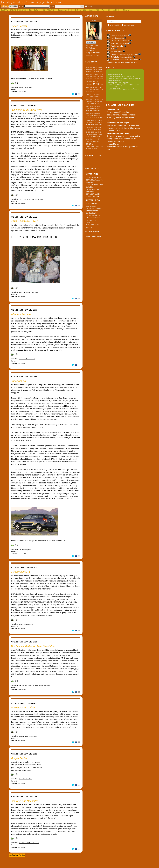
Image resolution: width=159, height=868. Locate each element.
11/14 (91, 74)
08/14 (101, 74)
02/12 (98, 90)
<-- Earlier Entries (17, 855)
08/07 (93, 120)
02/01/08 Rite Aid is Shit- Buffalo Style (93, 195)
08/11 (88, 94)
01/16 (97, 70)
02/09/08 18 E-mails (93, 178)
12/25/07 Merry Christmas (92, 221)
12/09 (91, 104)
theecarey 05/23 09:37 (115, 83)
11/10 (91, 99)
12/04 (92, 139)
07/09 (95, 106)
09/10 (98, 99)
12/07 (92, 118)
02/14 (98, 77)
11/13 (91, 79)
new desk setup (117, 38)
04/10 (94, 101)
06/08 (99, 113)
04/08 (91, 116)
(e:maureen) (26, 398)
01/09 (88, 111)
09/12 (91, 87)
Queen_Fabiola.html (25, 88)
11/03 (88, 149)
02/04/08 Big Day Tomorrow (93, 190)
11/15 (101, 70)
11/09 (95, 104)
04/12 (91, 90)
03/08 (95, 116)
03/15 (97, 72)
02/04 (93, 146)
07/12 (98, 87)
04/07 (92, 123)
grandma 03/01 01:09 (115, 76)
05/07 (88, 123)
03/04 (88, 146)
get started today (51, 2)
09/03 (95, 149)
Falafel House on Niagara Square (124, 54)
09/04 (88, 141)
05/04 (93, 144)
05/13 (94, 81)
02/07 (100, 123)
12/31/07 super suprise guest (92, 205)
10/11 (95, 92)
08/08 (91, 113)
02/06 (100, 130)
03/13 (88, 85)
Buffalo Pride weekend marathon (124, 60)
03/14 (94, 77)
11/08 (94, 111)
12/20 (94, 67)
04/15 (94, 72)
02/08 (99, 116)
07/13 (88, 81)
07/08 (95, 113)
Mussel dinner (116, 51)
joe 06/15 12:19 (113, 74)
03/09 (95, 109)
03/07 (96, 123)
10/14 (94, 74)
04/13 (98, 81)
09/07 (88, 120)
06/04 (89, 144)
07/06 (96, 127)
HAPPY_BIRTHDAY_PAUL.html (28, 292)
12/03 (101, 146)
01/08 (88, 118)
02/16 (94, 70)
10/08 (98, 111)
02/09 (98, 109)
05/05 (88, 137)
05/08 (88, 116)
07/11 (92, 94)
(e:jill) (76, 669)
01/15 (101, 72)
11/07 (96, 118)
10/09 (98, 104)
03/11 (91, 97)
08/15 (91, 72)
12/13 (88, 79)
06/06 (100, 127)
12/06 (92, 125)
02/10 (101, 101)
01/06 (88, 132)
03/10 (98, 101)
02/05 (99, 137)
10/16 (87, 70)
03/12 (94, 90)
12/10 (88, 99)
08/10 (101, 99)
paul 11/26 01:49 (113, 85)
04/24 (87, 67)
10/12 (88, 87)
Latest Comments (93, 55)
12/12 (96, 84)
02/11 (95, 97)
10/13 (94, 79)
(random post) (113, 62)
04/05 (91, 137)
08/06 (92, 127)
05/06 (88, 130)
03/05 (95, 137)
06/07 (101, 120)
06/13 (91, 81)
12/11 (88, 92)
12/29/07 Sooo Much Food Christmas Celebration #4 (94, 211)
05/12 (88, 90)
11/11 (91, 92)
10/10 (94, 99)
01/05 (88, 139)
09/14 (98, 74)
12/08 (91, 111)
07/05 (96, 134)
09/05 (88, 134)
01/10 (88, 104)
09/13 (98, 79)
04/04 (97, 144)
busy (112, 49)
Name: (34, 6)
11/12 (101, 85)
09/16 (91, 70)
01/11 (99, 97)
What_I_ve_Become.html (27, 359)
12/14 (88, 74)
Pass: (65, 6)
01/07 (88, 125)
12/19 (97, 67)
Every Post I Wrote (93, 53)
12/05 (92, 132)
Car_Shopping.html (25, 550)
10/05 (100, 132)
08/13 (101, 79)
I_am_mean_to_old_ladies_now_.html (31, 199)
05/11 (99, 94)
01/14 (101, 77)
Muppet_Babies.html (26, 779)
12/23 (91, 67)
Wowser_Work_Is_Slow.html (28, 736)
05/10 (91, 101)
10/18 (101, 67)
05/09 (88, 109)
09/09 (88, 106)
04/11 (88, 97)
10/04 (99, 139)
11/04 (95, 139)
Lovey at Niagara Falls (119, 35)
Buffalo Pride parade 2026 (121, 57)
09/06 (88, 127)
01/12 (101, 90)
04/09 (91, 109)
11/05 (96, 132)
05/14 (88, 77)
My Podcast (90, 48)
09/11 (98, 92)
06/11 (95, 94)
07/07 (97, 120)
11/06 (96, 125)
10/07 (100, 118)
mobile (14, 6)
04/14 (91, 77)
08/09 (91, 106)
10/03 (92, 149)
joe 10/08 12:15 (113, 80)
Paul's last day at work (119, 41)
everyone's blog (115, 25)
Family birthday (117, 46)
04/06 (92, 130)
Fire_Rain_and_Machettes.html (29, 843)
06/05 (100, 134)
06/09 (98, 106)
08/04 (92, 141)
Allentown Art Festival (119, 43)
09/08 (88, 113)
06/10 (88, 101)
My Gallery (90, 50)
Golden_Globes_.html (26, 624)
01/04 (97, 146)
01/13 (91, 85)
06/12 (101, 87)
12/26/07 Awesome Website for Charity (93, 217)
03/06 (96, 130)
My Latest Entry (92, 46)
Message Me (91, 42)
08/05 (92, 134)
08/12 (94, 87)
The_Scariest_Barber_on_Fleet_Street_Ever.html (34, 685)
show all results (129, 25)
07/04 (96, 141)
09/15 (87, 72)
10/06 (100, 125)
